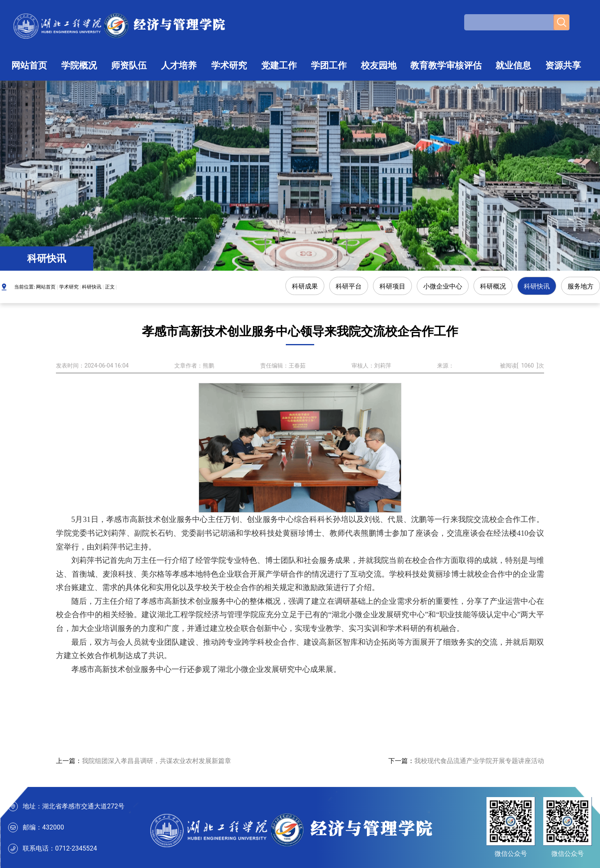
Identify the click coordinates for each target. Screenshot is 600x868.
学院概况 (79, 65)
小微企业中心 (443, 286)
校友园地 (379, 65)
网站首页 (29, 65)
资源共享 (563, 65)
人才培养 (179, 65)
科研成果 (305, 286)
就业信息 (513, 65)
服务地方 (581, 286)
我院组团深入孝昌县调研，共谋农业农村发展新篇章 (156, 761)
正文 (110, 287)
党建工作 (279, 65)
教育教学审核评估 (446, 65)
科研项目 (392, 286)
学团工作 (329, 65)
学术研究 (229, 65)
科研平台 (349, 286)
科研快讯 (92, 287)
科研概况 (493, 286)
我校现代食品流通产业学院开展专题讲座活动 (479, 761)
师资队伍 (129, 65)
